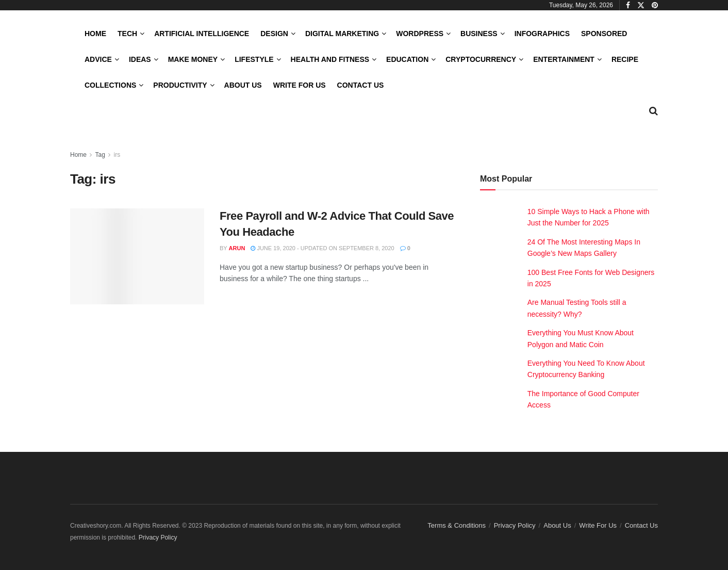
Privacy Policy (515, 525)
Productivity (180, 85)
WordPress (420, 34)
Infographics (542, 34)
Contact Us (361, 85)
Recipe (625, 59)
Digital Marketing (342, 34)
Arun (237, 248)
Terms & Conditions (457, 525)
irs (117, 155)
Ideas (140, 59)
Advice (98, 59)
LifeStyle (254, 59)
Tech (127, 34)
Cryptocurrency (481, 59)
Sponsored (604, 34)
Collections (110, 85)
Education (407, 59)
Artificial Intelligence (202, 34)
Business (479, 34)
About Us (243, 85)
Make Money (193, 59)
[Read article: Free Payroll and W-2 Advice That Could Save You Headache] (137, 256)
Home (95, 34)
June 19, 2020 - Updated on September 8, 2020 (322, 248)
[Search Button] (653, 111)
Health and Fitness (330, 59)
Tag (100, 155)
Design (274, 34)
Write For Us (300, 85)
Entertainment (564, 59)
